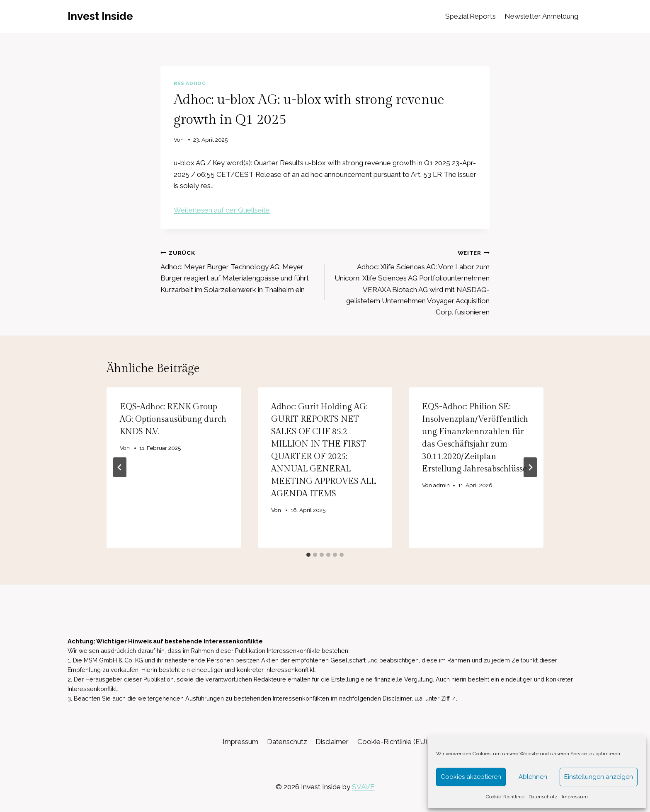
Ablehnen (533, 777)
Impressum (575, 797)
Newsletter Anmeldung (541, 16)
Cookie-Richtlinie (505, 797)
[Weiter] (530, 467)
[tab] (308, 555)
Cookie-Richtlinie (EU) (392, 742)
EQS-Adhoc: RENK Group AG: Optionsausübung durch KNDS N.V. (173, 419)
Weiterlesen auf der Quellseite (222, 210)
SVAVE (363, 787)
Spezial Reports (471, 16)
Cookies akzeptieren (471, 777)
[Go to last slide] (120, 467)
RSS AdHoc (190, 83)
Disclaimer (332, 742)
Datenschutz (543, 797)
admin (442, 485)
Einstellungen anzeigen (599, 777)
